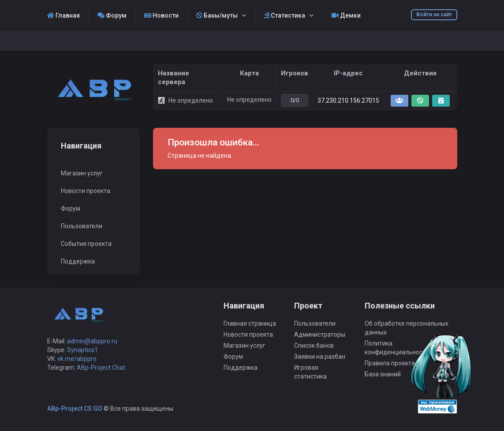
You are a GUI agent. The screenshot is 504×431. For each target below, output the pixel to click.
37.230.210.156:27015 (348, 100)
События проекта (86, 244)
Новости (161, 15)
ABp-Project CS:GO (75, 409)
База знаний (383, 374)
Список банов (314, 346)
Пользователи (82, 226)
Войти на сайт (434, 15)
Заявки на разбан (320, 357)
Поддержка (78, 261)
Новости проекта (86, 191)
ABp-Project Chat (101, 368)
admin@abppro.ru (92, 341)
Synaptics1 (82, 350)
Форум (112, 15)
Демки (346, 15)
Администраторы (320, 334)
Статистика (285, 15)
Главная (63, 15)
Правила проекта (390, 363)
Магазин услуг (82, 173)
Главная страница (250, 323)
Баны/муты (217, 15)
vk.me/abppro (77, 359)
